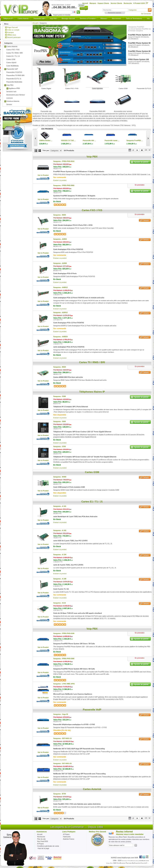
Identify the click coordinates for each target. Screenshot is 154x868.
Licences (10, 98)
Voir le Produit (43, 175)
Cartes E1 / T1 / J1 (13, 56)
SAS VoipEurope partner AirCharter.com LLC (130, 863)
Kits (148, 18)
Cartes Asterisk (23, 18)
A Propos (66, 834)
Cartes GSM (11, 59)
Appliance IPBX (14, 88)
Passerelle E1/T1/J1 (144, 88)
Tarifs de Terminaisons (134, 18)
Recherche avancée (115, 13)
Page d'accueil (13, 27)
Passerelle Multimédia (14, 82)
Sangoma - (64, 161)
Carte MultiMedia (13, 66)
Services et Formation (88, 18)
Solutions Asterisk (13, 101)
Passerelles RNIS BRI (97, 111)
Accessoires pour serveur (123, 111)
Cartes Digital (46, 88)
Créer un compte (13, 30)
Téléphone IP (8, 18)
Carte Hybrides (97, 88)
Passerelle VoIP (39, 18)
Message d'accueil (68, 18)
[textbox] (115, 10)
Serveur (9, 104)
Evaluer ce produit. (60, 180)
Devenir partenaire (14, 37)
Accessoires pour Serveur (16, 95)
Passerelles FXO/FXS (14, 72)
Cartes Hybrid (11, 63)
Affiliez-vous (12, 35)
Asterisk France (69, 839)
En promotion (140, 185)
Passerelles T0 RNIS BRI (15, 75)
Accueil (35, 23)
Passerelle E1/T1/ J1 (14, 79)
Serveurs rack (11, 92)
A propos (10, 32)
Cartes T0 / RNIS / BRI (15, 53)
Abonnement (116, 18)
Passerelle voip (46, 111)
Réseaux (104, 18)
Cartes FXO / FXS (13, 50)
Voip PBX (53, 18)
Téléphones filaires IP (92, 392)
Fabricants (67, 837)
